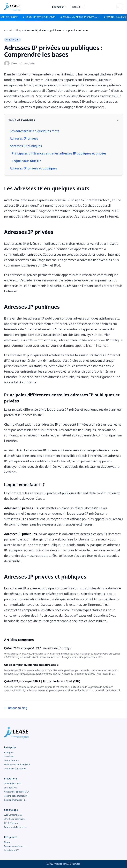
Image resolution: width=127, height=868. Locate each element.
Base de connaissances (15, 846)
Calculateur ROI (12, 850)
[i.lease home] (63, 733)
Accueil (8, 30)
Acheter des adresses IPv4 (17, 792)
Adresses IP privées (24, 138)
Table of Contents (22, 120)
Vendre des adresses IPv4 (16, 796)
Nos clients (9, 757)
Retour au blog (16, 708)
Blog (18, 30)
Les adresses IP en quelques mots (34, 131)
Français (77, 7)
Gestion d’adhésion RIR (15, 800)
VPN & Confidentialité (14, 819)
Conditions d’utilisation (15, 769)
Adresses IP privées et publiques (33, 168)
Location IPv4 (11, 788)
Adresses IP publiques (26, 146)
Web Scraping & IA (13, 815)
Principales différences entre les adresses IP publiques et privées (59, 153)
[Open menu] (120, 7)
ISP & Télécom (11, 823)
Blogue (8, 842)
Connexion (60, 7)
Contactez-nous (12, 761)
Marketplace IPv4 (12, 784)
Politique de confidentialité (17, 765)
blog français (12, 40)
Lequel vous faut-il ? (26, 161)
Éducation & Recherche (15, 827)
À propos (8, 752)
